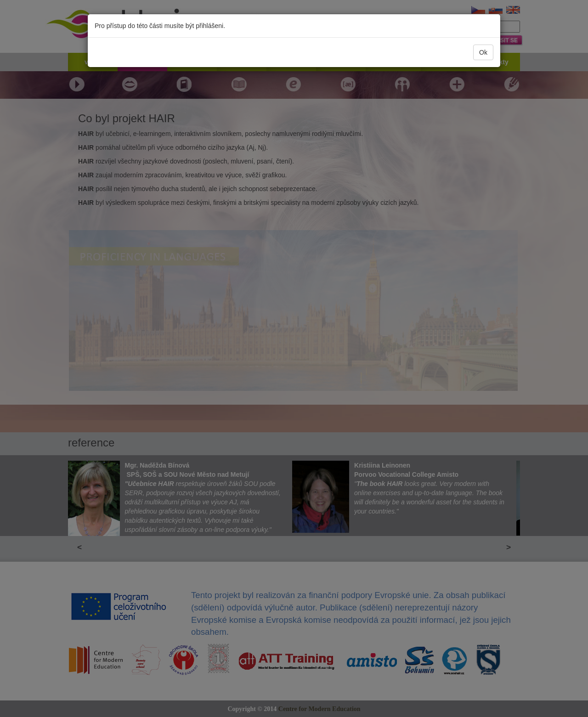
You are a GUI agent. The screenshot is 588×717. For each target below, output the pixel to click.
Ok (483, 52)
